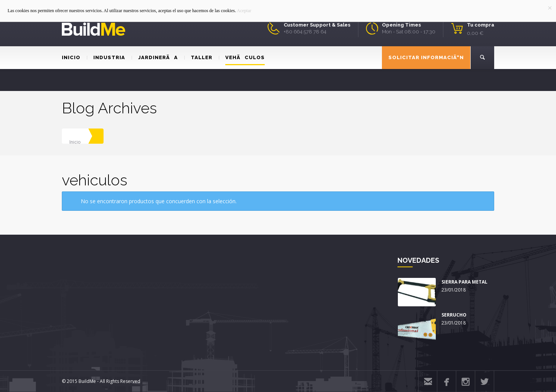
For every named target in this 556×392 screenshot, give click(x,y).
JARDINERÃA (155, 57)
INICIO (71, 57)
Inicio (75, 142)
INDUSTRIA (106, 57)
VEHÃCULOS (242, 57)
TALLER (198, 57)
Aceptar (244, 11)
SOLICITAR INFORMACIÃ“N (426, 57)
